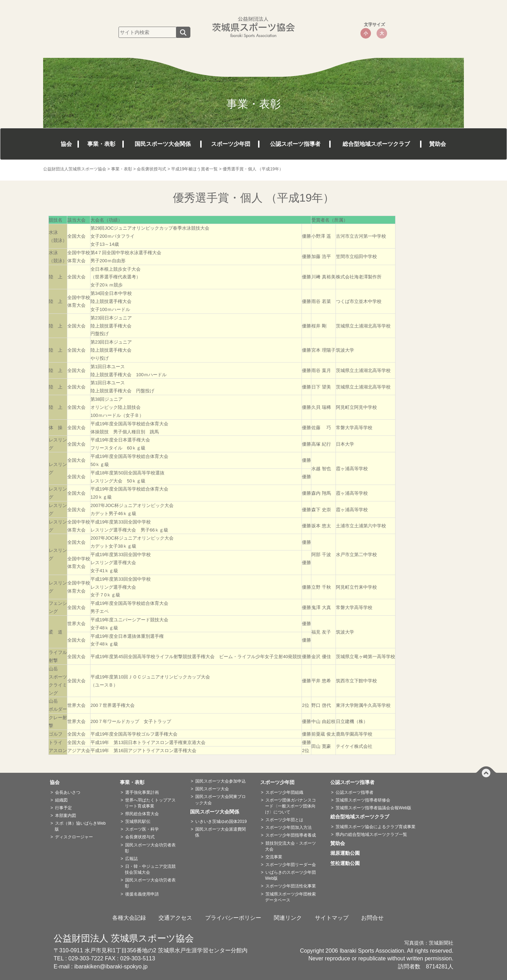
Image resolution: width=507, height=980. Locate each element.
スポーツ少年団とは (284, 820)
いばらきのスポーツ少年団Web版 (290, 875)
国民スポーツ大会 (212, 789)
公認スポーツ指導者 (295, 144)
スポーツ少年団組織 (284, 792)
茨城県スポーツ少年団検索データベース (290, 897)
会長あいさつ (68, 792)
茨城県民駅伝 (138, 822)
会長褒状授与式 (140, 837)
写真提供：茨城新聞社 (429, 943)
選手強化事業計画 (142, 792)
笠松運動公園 (347, 863)
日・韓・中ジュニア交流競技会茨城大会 (150, 869)
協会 (66, 144)
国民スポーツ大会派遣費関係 (220, 832)
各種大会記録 (129, 918)
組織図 (61, 800)
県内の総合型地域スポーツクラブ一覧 (371, 834)
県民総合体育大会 (142, 814)
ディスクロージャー (74, 837)
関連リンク (288, 918)
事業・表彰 (101, 144)
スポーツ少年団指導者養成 (291, 835)
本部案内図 (66, 816)
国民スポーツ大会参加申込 (221, 781)
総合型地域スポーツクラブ (376, 144)
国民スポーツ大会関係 (163, 144)
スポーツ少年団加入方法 (289, 827)
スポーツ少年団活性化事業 (291, 886)
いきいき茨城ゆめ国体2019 (221, 822)
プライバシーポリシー (233, 918)
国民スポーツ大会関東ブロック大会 (220, 800)
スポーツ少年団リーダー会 (291, 865)
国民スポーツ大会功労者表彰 (150, 848)
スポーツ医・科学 (142, 829)
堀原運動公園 (347, 853)
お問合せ (372, 918)
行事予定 (63, 808)
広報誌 (131, 859)
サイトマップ (332, 918)
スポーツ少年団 (231, 144)
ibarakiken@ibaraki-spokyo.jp (111, 967)
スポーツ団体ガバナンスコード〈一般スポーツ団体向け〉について (290, 806)
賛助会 (438, 144)
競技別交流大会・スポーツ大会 (290, 846)
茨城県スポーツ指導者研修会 (363, 800)
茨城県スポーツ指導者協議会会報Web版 (373, 808)
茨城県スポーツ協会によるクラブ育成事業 (376, 827)
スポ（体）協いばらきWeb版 (80, 826)
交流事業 (274, 857)
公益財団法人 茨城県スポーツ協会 (124, 938)
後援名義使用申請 (142, 894)
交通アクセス (175, 918)
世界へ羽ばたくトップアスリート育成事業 (150, 803)
